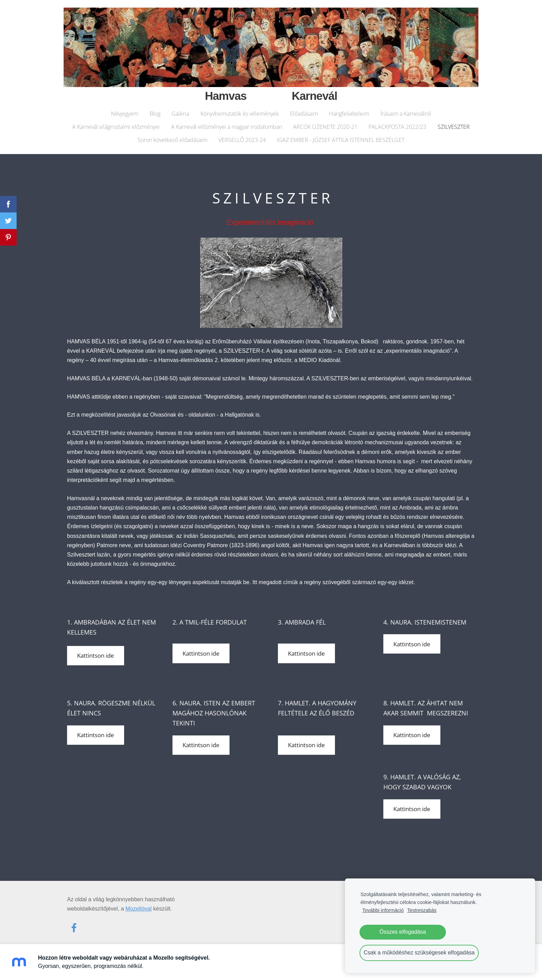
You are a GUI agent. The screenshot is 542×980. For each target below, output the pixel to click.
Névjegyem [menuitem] (125, 111)
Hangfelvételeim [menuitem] (349, 111)
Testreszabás (422, 910)
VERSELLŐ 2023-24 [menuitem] (242, 137)
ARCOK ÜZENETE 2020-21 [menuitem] (325, 124)
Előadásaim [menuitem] (304, 111)
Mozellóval (139, 904)
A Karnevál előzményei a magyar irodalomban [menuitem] (227, 124)
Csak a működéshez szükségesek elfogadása (419, 953)
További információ (383, 910)
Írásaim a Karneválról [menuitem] (406, 111)
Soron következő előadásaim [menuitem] (172, 137)
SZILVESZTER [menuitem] (454, 124)
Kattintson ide (96, 651)
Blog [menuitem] (155, 111)
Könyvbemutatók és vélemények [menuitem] (240, 111)
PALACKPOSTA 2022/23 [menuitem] (397, 124)
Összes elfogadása (403, 932)
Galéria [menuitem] (180, 111)
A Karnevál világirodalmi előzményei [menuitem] (116, 124)
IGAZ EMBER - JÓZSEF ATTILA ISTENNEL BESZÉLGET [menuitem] (341, 137)
